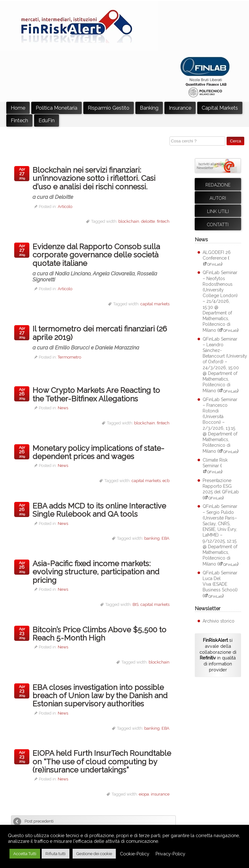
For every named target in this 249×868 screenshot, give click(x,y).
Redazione (218, 185)
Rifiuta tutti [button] (56, 854)
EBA (166, 538)
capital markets (155, 304)
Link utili (218, 211)
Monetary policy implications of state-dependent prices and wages (98, 452)
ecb (166, 481)
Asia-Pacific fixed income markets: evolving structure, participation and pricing (96, 572)
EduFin (47, 121)
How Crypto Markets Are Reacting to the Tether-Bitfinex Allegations (96, 394)
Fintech (19, 121)
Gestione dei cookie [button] (94, 854)
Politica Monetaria (56, 108)
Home (18, 108)
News (63, 408)
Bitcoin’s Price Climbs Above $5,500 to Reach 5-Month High (99, 634)
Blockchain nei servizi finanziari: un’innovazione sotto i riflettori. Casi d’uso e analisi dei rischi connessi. (103, 183)
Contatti (218, 225)
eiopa (144, 794)
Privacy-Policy (170, 854)
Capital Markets (220, 108)
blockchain (129, 221)
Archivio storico (219, 621)
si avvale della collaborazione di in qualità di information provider (218, 655)
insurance (160, 794)
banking (152, 538)
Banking (149, 108)
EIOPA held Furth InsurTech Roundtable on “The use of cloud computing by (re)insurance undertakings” (102, 762)
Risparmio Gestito (109, 108)
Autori (218, 198)
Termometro (69, 357)
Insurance (180, 108)
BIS (136, 604)
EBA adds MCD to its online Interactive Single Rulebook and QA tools (99, 510)
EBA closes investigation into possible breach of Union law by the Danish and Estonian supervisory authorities (100, 696)
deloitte (148, 221)
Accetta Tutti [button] (25, 854)
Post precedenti (39, 821)
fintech (163, 221)
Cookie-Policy (135, 854)
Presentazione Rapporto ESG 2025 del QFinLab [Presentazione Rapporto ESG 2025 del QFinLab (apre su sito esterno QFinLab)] (221, 486)
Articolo (65, 207)
